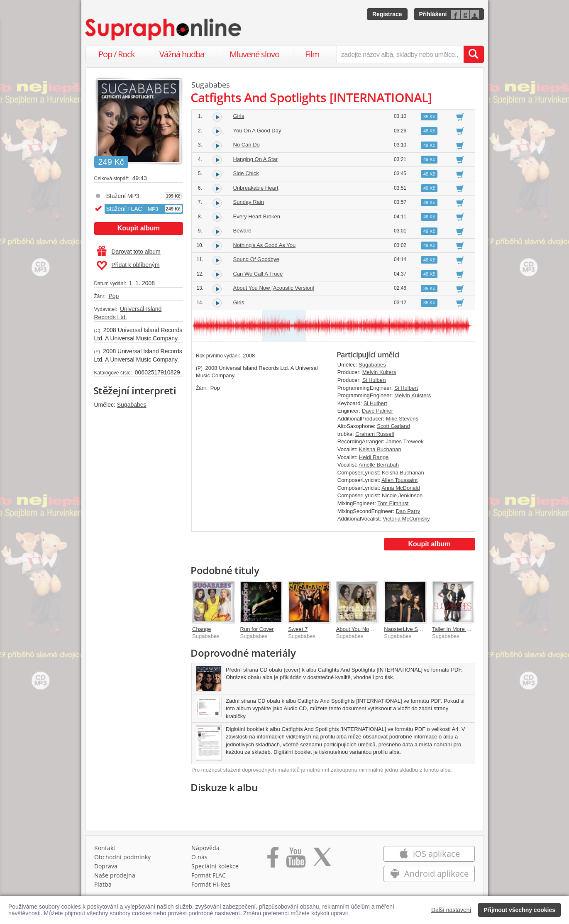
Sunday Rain (249, 202)
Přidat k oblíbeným (128, 266)
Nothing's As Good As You (265, 245)
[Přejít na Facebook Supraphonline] (273, 860)
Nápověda (205, 848)
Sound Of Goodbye (256, 259)
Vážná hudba (182, 54)
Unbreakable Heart (256, 188)
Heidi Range (374, 457)
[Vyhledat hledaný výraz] (474, 54)
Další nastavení (451, 910)
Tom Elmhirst (393, 503)
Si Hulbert (374, 380)
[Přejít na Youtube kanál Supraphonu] (295, 860)
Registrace (387, 14)
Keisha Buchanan (380, 449)
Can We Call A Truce (258, 274)
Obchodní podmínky (122, 857)
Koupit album (139, 228)
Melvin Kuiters (379, 372)
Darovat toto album (129, 252)
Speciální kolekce (215, 866)
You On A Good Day (257, 131)
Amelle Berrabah (379, 465)
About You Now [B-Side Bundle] (374, 629)
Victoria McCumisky (406, 519)
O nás (199, 857)
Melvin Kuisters (413, 395)
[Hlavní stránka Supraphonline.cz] (164, 29)
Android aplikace (429, 874)
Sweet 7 (298, 629)
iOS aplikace (429, 854)
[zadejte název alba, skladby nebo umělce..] (400, 54)
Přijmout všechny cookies (519, 910)
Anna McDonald (401, 488)
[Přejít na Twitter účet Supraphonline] (322, 860)
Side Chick (246, 173)
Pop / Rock (117, 54)
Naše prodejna (115, 875)
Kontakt (105, 848)
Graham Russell (375, 434)
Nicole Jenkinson (402, 495)
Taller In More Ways (456, 629)
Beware (242, 231)
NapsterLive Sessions (410, 629)
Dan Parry (408, 511)
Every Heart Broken (257, 216)
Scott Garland (393, 426)
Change (202, 629)
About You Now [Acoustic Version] (274, 288)
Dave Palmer (377, 411)
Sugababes (132, 405)
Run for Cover (257, 629)
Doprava (106, 866)
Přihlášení (433, 14)
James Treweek (405, 441)
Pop (114, 296)
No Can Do (247, 145)
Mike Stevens (402, 419)
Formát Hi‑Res (211, 884)
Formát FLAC (209, 875)
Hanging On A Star (256, 159)
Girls (239, 116)
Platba (103, 884)
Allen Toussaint (399, 480)
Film (312, 54)
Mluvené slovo (254, 54)
